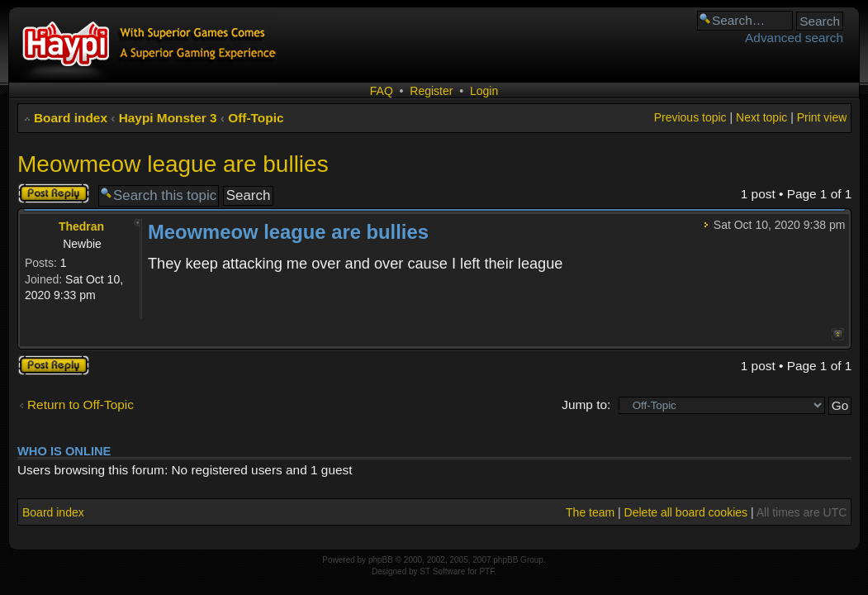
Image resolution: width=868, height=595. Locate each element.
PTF (486, 571)
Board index (71, 118)
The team (590, 512)
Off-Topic (256, 118)
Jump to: (586, 405)
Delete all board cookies (686, 512)
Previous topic (690, 117)
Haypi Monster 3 (168, 118)
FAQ (382, 91)
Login (484, 91)
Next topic (761, 117)
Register (431, 91)
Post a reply (54, 193)
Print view (822, 117)
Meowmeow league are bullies (173, 164)
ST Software (442, 571)
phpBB (381, 560)
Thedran (81, 226)
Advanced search (794, 38)
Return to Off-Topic (81, 405)
